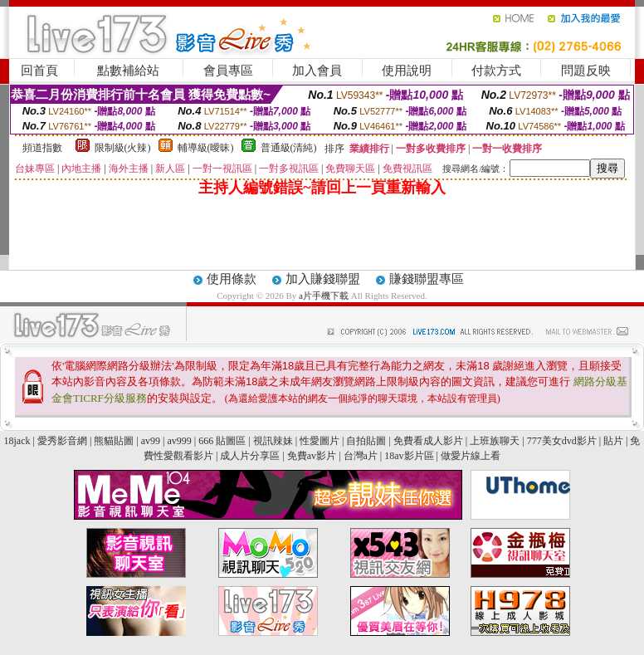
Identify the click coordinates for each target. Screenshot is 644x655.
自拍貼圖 (366, 441)
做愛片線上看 (471, 456)
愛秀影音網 (62, 441)
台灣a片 (361, 456)
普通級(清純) (289, 148)
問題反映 (586, 71)
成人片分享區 (250, 456)
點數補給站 (128, 71)
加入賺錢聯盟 (323, 279)
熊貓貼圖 (114, 441)
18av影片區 (409, 456)
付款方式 (496, 71)
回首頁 (39, 71)
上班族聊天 (495, 441)
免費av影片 (312, 456)
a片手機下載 (325, 296)
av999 (179, 441)
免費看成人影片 (428, 441)
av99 (151, 441)
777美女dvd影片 (562, 441)
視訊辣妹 (273, 441)
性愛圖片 (320, 441)
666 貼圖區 (222, 441)
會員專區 (228, 71)
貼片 (613, 441)
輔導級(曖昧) (206, 148)
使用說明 (407, 71)
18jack (17, 441)
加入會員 (317, 71)
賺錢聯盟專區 (427, 279)
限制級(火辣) (123, 148)
